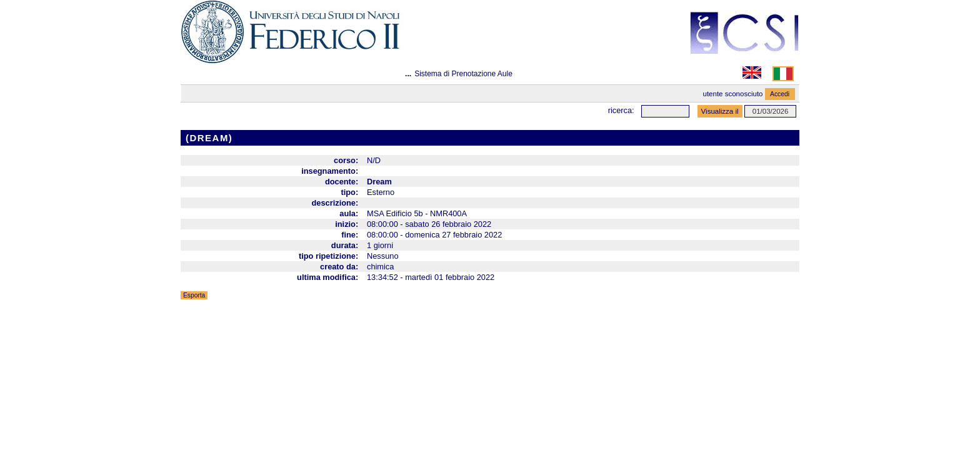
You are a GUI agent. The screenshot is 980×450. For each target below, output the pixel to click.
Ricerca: (621, 110)
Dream (379, 182)
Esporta (194, 295)
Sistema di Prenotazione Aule (463, 74)
